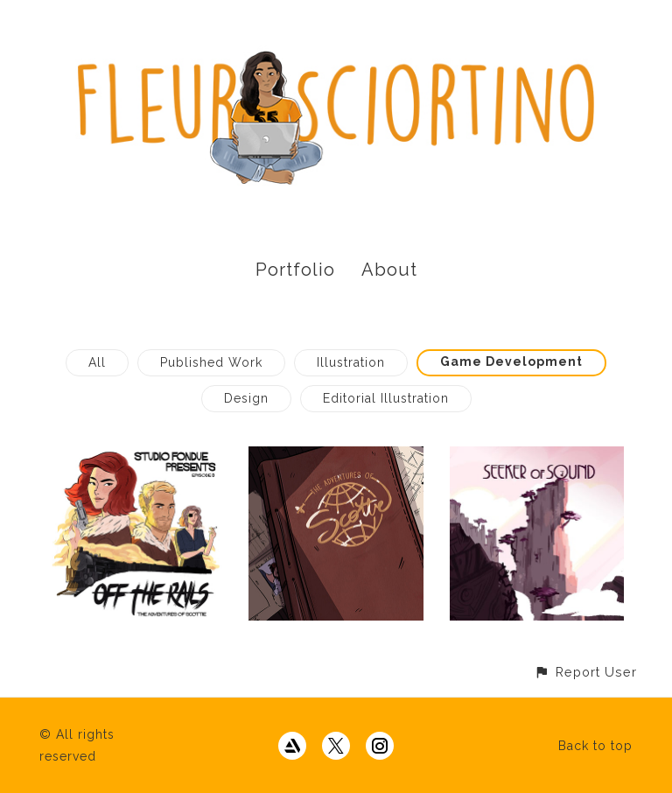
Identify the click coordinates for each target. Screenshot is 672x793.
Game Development (511, 361)
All (97, 362)
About (389, 270)
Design (246, 398)
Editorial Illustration (386, 398)
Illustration (351, 362)
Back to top (595, 746)
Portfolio (295, 270)
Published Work (211, 362)
